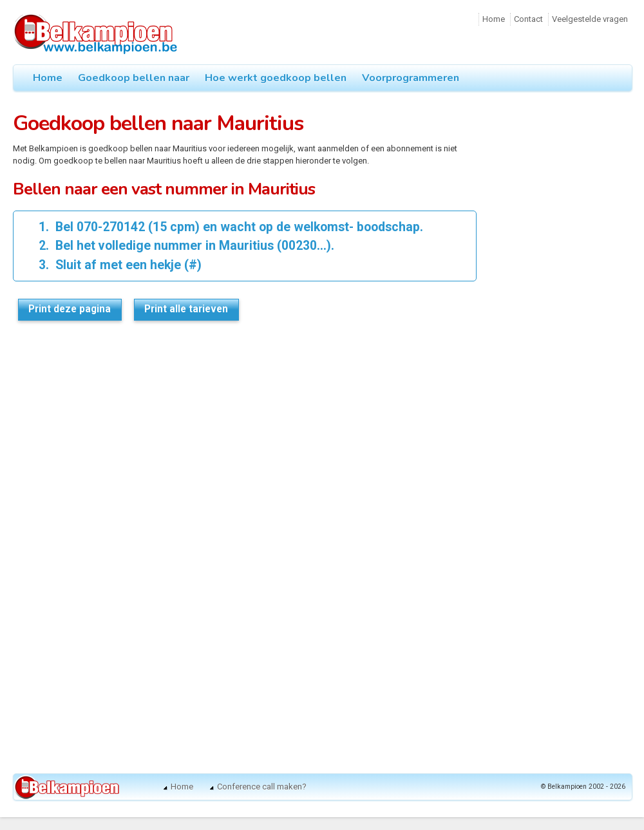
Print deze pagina (70, 309)
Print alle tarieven (186, 309)
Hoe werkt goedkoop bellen (276, 78)
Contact (528, 19)
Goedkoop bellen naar (134, 78)
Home (494, 19)
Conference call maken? (262, 787)
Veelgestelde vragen (590, 19)
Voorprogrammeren (411, 78)
